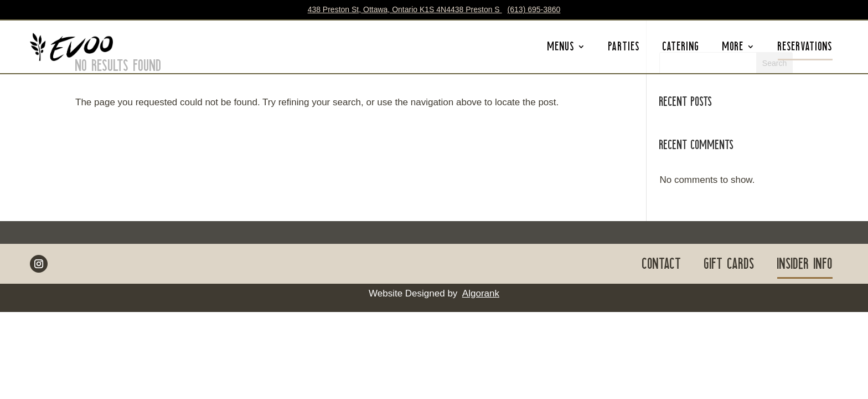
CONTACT (662, 266)
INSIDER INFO (805, 266)
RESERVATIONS (805, 49)
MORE (733, 49)
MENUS (561, 49)
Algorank (481, 293)
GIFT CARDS (729, 266)
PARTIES (624, 49)
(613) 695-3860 (534, 9)
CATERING (681, 49)
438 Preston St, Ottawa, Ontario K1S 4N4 (405, 9)
